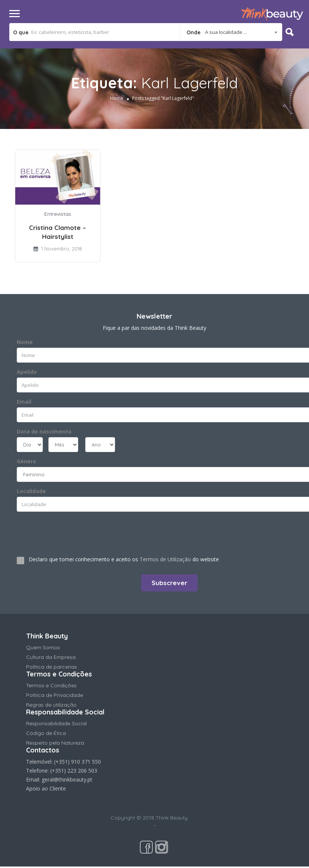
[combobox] (231, 32)
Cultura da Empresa (51, 657)
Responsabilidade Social (56, 723)
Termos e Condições (51, 685)
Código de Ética (46, 733)
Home (117, 98)
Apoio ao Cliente (46, 788)
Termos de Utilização (165, 559)
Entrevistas (58, 214)
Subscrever (169, 583)
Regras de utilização (51, 705)
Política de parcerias (52, 667)
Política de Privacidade (55, 695)
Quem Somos (43, 647)
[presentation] (62, 531)
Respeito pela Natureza (55, 743)
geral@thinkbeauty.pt (67, 779)
